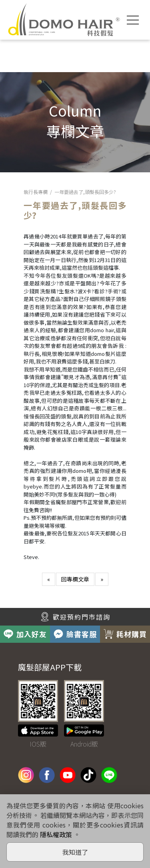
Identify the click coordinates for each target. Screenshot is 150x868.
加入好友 (25, 634)
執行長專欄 (36, 192)
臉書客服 (75, 634)
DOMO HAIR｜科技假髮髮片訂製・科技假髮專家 (64, 20)
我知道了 (75, 852)
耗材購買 (125, 634)
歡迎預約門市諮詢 (75, 617)
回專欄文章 (75, 579)
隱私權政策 (56, 834)
